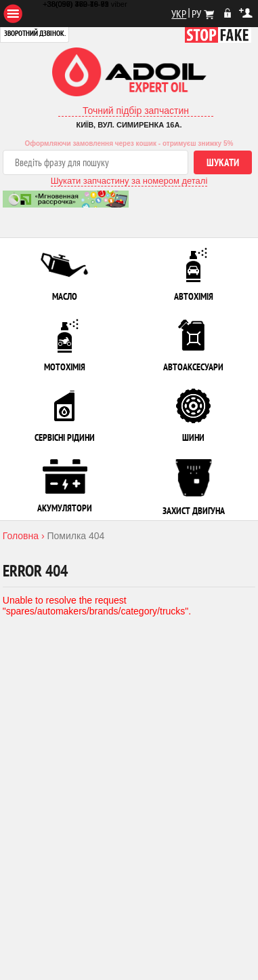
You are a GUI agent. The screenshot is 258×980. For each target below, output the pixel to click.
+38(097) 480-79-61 (76, 4)
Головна (21, 536)
